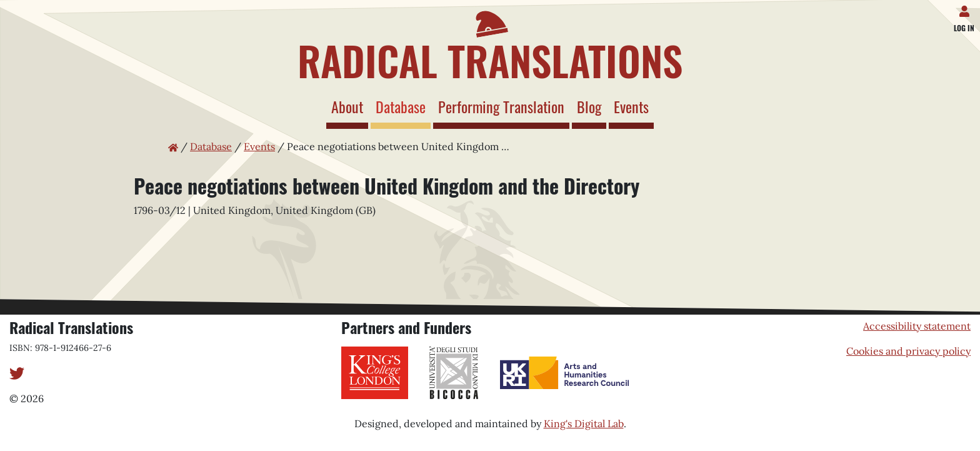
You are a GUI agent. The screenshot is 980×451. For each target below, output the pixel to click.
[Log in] (967, 9)
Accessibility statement (917, 326)
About (347, 106)
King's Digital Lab (584, 423)
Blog (589, 106)
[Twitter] (17, 372)
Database (403, 106)
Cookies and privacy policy (908, 351)
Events (631, 106)
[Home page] (490, 43)
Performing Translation (501, 106)
